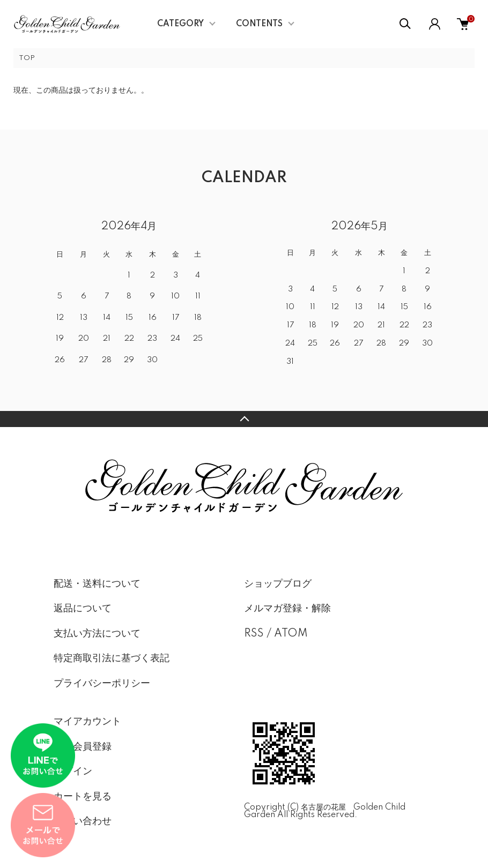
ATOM (291, 634)
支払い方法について (97, 634)
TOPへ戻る (244, 419)
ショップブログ (278, 584)
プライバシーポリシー (102, 684)
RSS (254, 634)
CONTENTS (259, 24)
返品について (83, 609)
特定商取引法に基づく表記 (112, 659)
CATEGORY (180, 24)
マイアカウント (87, 722)
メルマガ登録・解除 (287, 609)
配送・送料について (97, 584)
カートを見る (83, 797)
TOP (27, 58)
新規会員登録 (83, 747)
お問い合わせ (83, 821)
